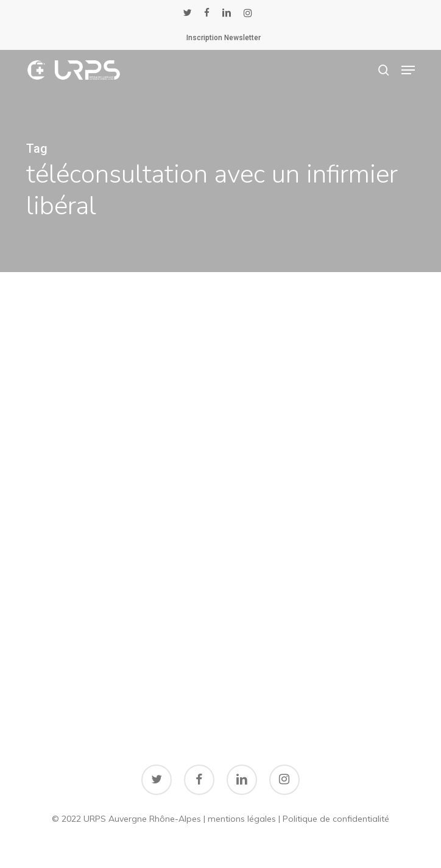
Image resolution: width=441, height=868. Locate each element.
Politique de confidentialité (336, 819)
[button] (408, 70)
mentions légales (242, 819)
